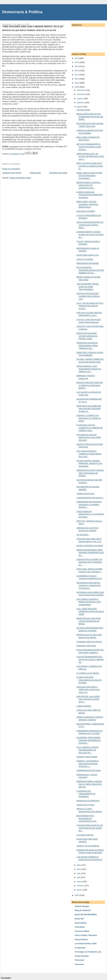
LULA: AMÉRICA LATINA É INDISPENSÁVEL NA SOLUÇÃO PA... (87, 750)
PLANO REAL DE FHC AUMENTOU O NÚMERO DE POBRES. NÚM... (89, 428)
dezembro (81, 90)
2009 (77, 87)
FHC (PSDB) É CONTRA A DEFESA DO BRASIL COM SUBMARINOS (89, 602)
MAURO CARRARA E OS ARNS (90, 546)
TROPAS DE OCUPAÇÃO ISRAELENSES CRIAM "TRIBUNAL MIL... (87, 346)
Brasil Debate (81, 923)
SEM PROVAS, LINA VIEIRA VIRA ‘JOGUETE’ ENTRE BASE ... (88, 699)
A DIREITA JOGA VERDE (87, 757)
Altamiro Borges (82, 906)
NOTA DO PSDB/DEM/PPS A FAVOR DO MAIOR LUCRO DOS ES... (89, 147)
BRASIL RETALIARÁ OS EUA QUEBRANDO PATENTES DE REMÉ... (90, 117)
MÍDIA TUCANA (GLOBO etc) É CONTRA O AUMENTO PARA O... (90, 166)
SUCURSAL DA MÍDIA (86, 211)
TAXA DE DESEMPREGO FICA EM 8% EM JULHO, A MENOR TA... (90, 659)
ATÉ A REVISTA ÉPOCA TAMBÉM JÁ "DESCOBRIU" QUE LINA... (89, 454)
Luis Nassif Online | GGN (86, 944)
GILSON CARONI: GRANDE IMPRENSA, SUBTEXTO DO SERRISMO (89, 464)
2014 (77, 66)
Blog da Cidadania (83, 910)
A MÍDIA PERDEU (84, 706)
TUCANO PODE (83, 110)
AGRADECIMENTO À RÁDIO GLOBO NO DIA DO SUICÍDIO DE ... (90, 235)
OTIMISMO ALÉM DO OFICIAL (89, 642)
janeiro (80, 890)
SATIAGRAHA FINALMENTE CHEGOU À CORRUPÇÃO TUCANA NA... (88, 586)
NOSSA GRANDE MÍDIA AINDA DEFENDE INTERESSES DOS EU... (90, 553)
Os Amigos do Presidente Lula (88, 952)
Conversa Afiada (82, 931)
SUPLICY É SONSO (85, 259)
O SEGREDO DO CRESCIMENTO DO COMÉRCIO (86, 794)
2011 (77, 79)
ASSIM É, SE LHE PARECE (88, 846)
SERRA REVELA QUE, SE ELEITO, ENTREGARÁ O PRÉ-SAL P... (90, 156)
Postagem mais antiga (58, 173)
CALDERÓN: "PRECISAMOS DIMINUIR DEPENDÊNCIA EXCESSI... (88, 740)
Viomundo (79, 964)
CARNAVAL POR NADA (86, 646)
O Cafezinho (80, 948)
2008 (77, 895)
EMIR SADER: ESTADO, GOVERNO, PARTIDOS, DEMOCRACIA (87, 204)
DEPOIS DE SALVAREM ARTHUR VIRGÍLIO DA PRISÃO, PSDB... (87, 336)
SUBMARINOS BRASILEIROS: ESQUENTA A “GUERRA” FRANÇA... (89, 505)
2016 (77, 58)
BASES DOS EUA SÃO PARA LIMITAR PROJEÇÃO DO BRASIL (89, 621)
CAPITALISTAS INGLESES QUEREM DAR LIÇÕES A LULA (88, 296)
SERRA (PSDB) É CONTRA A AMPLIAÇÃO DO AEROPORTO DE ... (89, 185)
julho (79, 865)
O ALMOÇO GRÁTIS (85, 835)
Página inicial (35, 173)
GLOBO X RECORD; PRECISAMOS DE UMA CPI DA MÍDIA (89, 680)
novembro (81, 94)
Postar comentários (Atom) (20, 178)
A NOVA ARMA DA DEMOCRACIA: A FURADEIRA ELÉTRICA (90, 514)
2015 (77, 62)
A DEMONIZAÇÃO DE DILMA (89, 770)
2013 (77, 71)
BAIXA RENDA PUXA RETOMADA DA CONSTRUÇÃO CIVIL (86, 818)
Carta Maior (80, 927)
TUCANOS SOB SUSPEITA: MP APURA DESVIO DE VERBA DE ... (90, 828)
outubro (80, 98)
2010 (77, 83)
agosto (80, 107)
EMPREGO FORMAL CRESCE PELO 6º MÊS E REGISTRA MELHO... (89, 784)
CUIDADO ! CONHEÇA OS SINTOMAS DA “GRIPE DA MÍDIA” (89, 418)
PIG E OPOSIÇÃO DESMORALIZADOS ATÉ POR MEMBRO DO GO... (90, 270)
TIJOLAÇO (79, 960)
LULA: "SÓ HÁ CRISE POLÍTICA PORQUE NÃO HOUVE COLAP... (90, 306)
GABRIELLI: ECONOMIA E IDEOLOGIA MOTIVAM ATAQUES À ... (87, 764)
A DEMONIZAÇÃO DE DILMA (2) (90, 498)
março (80, 882)
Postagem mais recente (12, 173)
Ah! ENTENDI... (83, 535)
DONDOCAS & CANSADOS (88, 801)
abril (79, 877)
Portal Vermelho (82, 956)
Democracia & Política (22, 12)
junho (79, 869)
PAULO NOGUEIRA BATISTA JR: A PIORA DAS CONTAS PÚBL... (90, 225)
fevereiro (81, 886)
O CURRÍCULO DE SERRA (88, 673)
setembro (81, 103)
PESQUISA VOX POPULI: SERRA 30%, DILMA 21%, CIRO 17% (88, 690)
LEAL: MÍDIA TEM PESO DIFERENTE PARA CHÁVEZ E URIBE (90, 612)
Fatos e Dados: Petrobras (86, 935)
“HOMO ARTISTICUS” (85, 494)
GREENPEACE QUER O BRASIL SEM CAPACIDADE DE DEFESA (90, 473)
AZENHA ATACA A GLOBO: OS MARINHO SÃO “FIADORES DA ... (89, 562)
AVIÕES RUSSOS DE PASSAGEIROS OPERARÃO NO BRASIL (89, 195)
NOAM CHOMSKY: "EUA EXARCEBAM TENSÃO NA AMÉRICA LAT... (89, 369)
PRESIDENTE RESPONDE (88, 263)
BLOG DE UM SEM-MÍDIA (86, 915)
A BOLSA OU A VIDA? (85, 805)
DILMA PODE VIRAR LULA (88, 255)
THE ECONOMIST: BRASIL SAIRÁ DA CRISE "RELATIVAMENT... (88, 287)
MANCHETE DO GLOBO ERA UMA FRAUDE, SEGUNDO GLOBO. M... (89, 409)
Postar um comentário (11, 169)
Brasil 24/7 (79, 919)
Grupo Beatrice (81, 939)
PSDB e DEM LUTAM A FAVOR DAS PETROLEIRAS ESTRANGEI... (89, 176)
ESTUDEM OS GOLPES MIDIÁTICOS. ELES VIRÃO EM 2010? (89, 437)
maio (79, 873)
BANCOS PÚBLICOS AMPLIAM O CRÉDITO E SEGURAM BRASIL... (89, 385)
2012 (77, 75)
